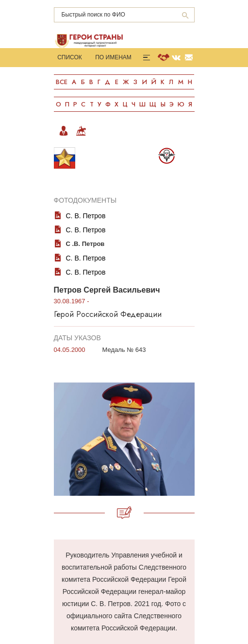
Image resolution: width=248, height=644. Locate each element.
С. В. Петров (86, 216)
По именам (113, 57)
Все (62, 82)
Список (70, 57)
